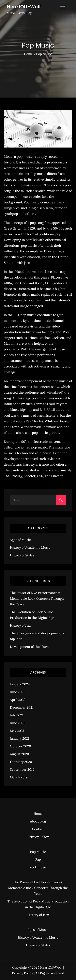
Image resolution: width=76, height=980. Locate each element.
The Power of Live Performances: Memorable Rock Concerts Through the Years (37, 598)
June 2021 (17, 723)
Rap (38, 859)
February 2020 (21, 762)
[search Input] (38, 500)
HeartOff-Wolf (24, 7)
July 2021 (17, 715)
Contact (38, 829)
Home (38, 814)
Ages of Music (20, 540)
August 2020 (19, 754)
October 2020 (20, 746)
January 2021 (20, 738)
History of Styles (22, 555)
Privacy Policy (38, 837)
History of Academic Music (30, 547)
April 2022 (18, 700)
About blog (38, 821)
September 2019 (22, 769)
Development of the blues (29, 647)
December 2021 (22, 707)
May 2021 (17, 731)
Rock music (38, 867)
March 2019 (19, 777)
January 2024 (20, 684)
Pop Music (38, 852)
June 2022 (18, 692)
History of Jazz (21, 625)
